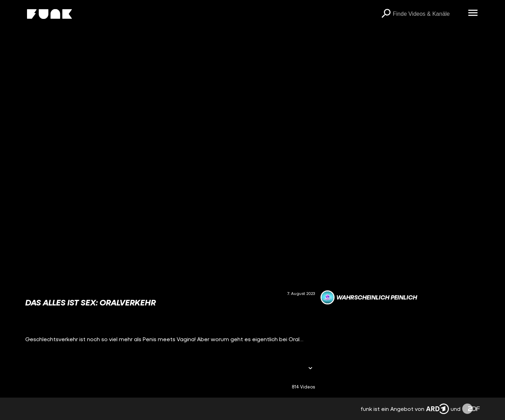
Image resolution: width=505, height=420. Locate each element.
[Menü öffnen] (473, 13)
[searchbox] (428, 14)
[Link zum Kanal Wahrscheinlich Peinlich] (369, 297)
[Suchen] (386, 14)
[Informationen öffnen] (310, 369)
